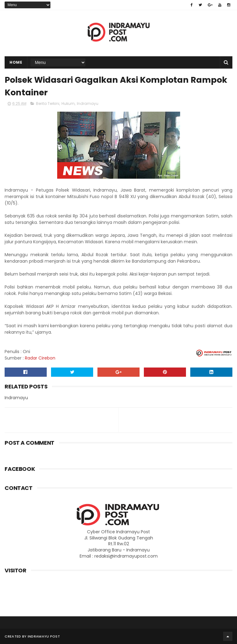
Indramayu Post (44, 636)
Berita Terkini (48, 103)
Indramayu (88, 103)
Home (16, 62)
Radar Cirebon (40, 358)
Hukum (68, 103)
